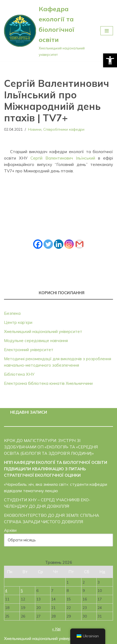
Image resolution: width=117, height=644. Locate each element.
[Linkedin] (59, 244)
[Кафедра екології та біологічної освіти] (48, 31)
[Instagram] (69, 244)
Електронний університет (29, 350)
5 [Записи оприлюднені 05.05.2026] (22, 590)
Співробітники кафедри (64, 129)
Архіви (10, 530)
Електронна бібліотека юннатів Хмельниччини (48, 383)
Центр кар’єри (18, 322)
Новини (35, 129)
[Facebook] (38, 244)
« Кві (56, 629)
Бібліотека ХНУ (19, 374)
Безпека (12, 313)
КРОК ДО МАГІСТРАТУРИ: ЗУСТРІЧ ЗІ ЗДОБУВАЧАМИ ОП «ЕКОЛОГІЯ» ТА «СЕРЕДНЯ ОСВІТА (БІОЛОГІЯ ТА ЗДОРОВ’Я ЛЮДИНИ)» (51, 447)
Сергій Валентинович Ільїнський (63, 158)
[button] (110, 60)
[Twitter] (48, 244)
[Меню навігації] (107, 31)
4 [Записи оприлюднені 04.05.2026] (6, 590)
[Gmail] (79, 244)
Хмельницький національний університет (43, 331)
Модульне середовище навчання (36, 341)
